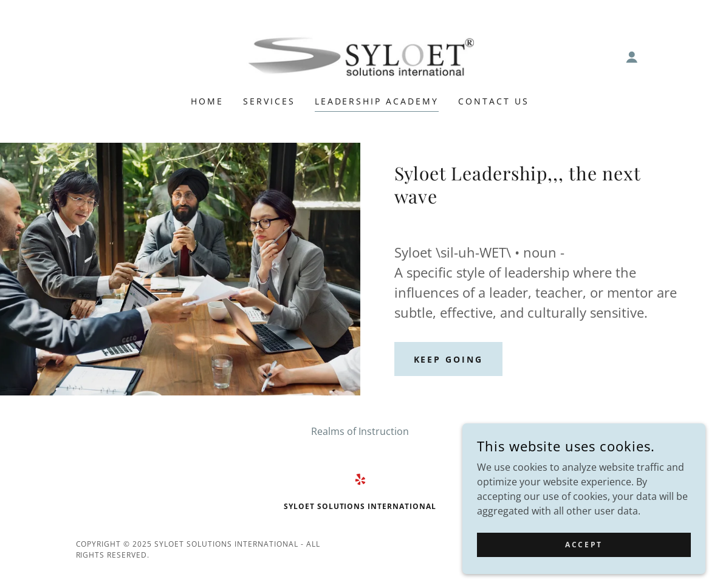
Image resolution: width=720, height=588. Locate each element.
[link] (360, 56)
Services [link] (269, 101)
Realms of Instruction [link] (360, 431)
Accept (584, 545)
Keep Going (449, 359)
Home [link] (207, 101)
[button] (632, 57)
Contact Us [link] (494, 101)
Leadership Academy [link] (377, 101)
